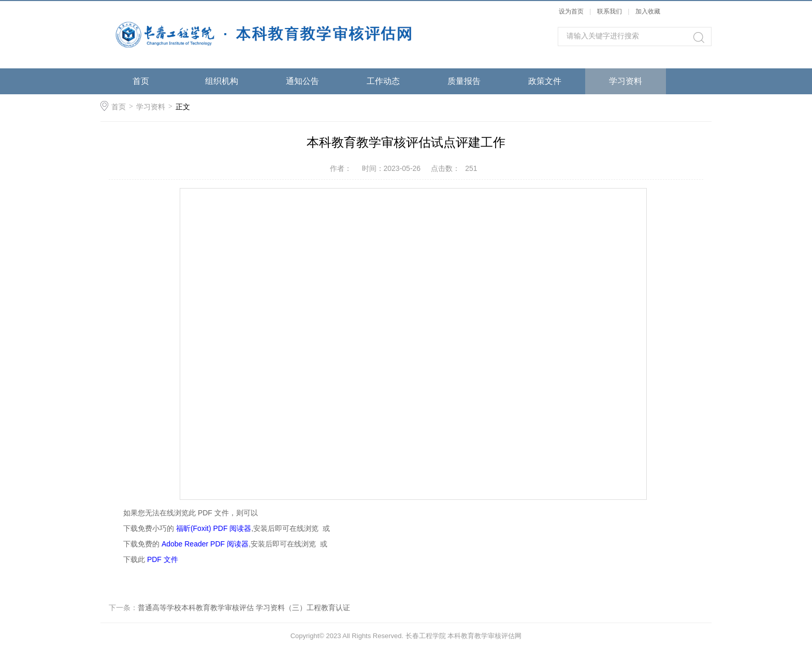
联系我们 (610, 11)
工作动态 (383, 81)
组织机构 (222, 81)
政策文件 (545, 81)
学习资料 (626, 81)
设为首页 (571, 11)
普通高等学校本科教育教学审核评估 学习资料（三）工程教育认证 (244, 608)
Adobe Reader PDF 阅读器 (205, 544)
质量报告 (464, 81)
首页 (141, 81)
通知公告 (302, 81)
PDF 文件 (163, 559)
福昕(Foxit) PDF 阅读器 (214, 528)
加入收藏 (648, 11)
